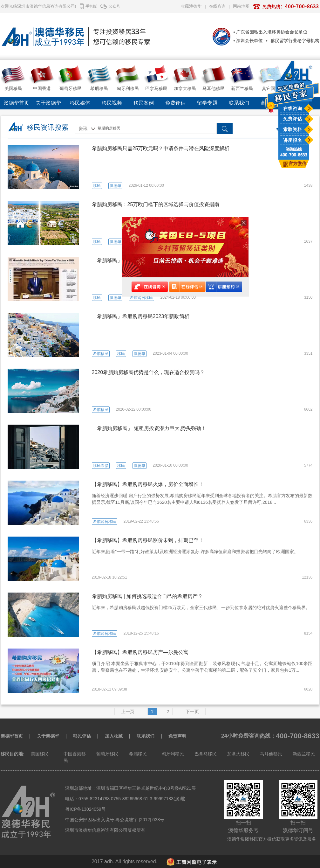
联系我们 (239, 103)
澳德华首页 (17, 103)
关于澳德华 (48, 103)
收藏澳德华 (191, 6)
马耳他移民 (271, 754)
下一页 (192, 712)
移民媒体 (80, 103)
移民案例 (144, 103)
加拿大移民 (238, 754)
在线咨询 (293, 108)
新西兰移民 (304, 754)
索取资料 (293, 129)
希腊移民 (138, 754)
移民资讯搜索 (48, 127)
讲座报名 (293, 140)
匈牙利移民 (173, 754)
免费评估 (293, 119)
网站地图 (241, 6)
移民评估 (82, 736)
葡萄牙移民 (107, 754)
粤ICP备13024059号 (85, 809)
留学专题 (207, 103)
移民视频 (112, 103)
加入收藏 (114, 736)
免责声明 (177, 736)
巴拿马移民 (206, 754)
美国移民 (40, 754)
